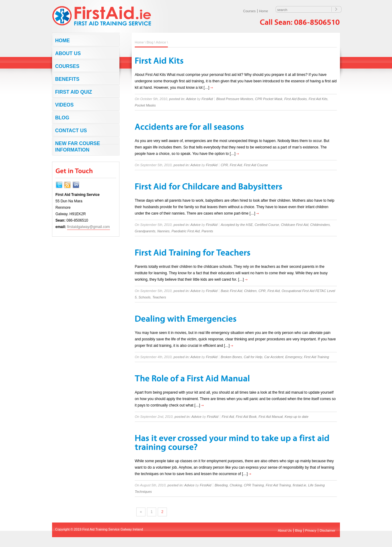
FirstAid (207, 99)
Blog (62, 118)
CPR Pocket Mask (269, 99)
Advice (161, 42)
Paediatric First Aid (186, 231)
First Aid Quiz (73, 92)
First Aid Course (256, 165)
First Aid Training (316, 357)
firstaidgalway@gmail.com (89, 227)
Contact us (71, 131)
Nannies (163, 231)
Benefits (67, 79)
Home (264, 11)
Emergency (294, 357)
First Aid (236, 165)
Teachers (159, 297)
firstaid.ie (300, 485)
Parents (207, 231)
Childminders (320, 225)
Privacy (311, 530)
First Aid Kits (318, 99)
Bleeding (221, 485)
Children (250, 291)
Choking (236, 485)
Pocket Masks (145, 105)
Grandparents (145, 231)
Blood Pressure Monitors (235, 99)
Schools (144, 297)
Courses (249, 11)
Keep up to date (296, 417)
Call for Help (253, 357)
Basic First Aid (232, 291)
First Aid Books (296, 99)
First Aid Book (246, 417)
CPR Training (254, 485)
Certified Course (267, 225)
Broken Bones (231, 357)
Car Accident (274, 357)
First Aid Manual (271, 417)
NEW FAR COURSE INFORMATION (78, 147)
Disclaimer (328, 530)
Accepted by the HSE (237, 225)
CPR (224, 165)
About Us (68, 53)
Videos (64, 105)
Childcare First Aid (294, 225)
